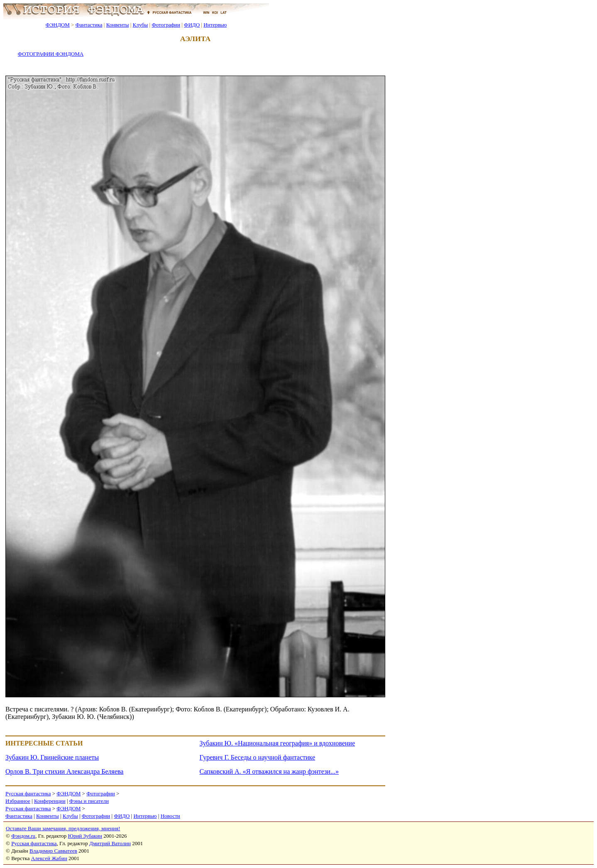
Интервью (215, 25)
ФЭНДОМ (58, 25)
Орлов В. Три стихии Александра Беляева (64, 771)
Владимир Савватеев (53, 851)
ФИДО (192, 25)
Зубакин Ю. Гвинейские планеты (52, 757)
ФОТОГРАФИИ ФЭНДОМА (51, 54)
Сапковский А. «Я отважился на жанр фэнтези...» (269, 771)
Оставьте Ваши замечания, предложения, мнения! (63, 828)
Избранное (18, 801)
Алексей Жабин (49, 858)
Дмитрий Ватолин (110, 843)
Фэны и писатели (89, 801)
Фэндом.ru (23, 836)
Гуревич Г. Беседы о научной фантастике (258, 757)
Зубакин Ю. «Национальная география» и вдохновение (278, 743)
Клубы (140, 25)
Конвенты (118, 25)
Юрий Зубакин (85, 836)
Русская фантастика (28, 793)
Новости (170, 816)
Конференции (50, 801)
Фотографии (166, 25)
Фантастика (89, 25)
